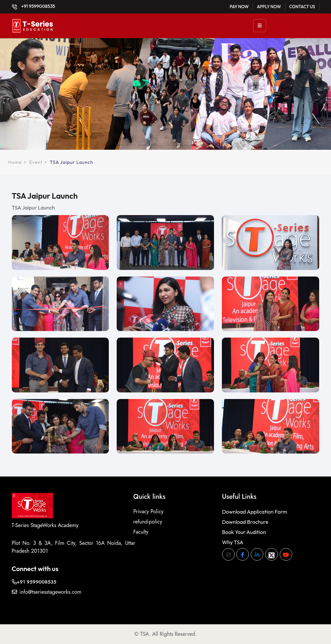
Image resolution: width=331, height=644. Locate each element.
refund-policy (148, 522)
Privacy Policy (149, 511)
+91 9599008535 (34, 6)
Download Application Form (255, 512)
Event (36, 162)
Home (15, 162)
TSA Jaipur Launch (72, 162)
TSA (144, 634)
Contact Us (302, 7)
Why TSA (233, 542)
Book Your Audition (244, 532)
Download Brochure (245, 522)
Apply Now (269, 7)
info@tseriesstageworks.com (47, 592)
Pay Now (239, 7)
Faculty (141, 532)
